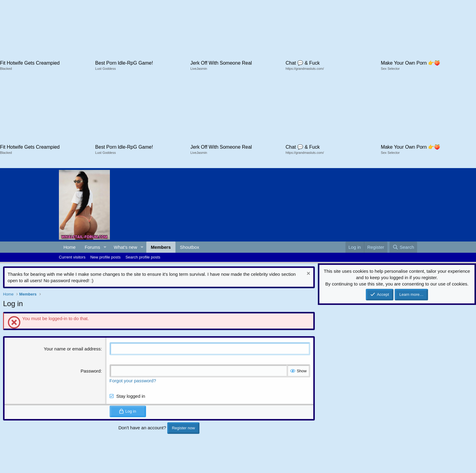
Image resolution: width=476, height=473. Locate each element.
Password (91, 371)
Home (70, 247)
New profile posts (105, 257)
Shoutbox (190, 247)
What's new (126, 247)
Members (161, 247)
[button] (105, 247)
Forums (92, 247)
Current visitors (72, 257)
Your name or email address (72, 349)
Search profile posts (143, 257)
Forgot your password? (133, 381)
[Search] (403, 247)
